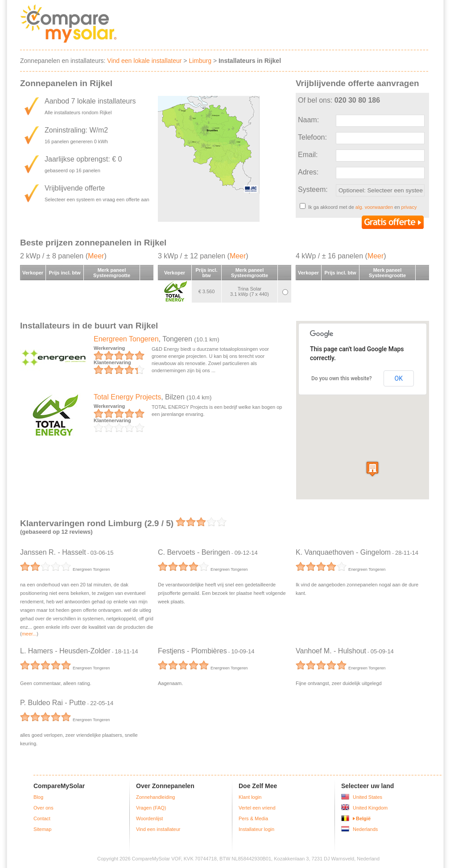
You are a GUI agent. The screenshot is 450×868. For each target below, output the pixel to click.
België (363, 818)
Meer (96, 256)
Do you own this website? (342, 378)
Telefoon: (312, 137)
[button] (372, 469)
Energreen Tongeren (126, 339)
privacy (409, 207)
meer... (29, 634)
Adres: (308, 172)
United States (367, 797)
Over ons (43, 808)
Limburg (200, 61)
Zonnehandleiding (155, 797)
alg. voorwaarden (374, 207)
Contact (42, 818)
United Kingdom (370, 808)
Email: (308, 155)
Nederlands (365, 829)
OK (399, 378)
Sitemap (42, 829)
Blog (38, 797)
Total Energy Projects (127, 397)
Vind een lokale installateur (144, 61)
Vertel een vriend (257, 808)
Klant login (250, 797)
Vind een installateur (158, 829)
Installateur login (256, 829)
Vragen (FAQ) (151, 808)
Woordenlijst (149, 818)
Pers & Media (253, 818)
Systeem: (313, 189)
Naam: (308, 120)
